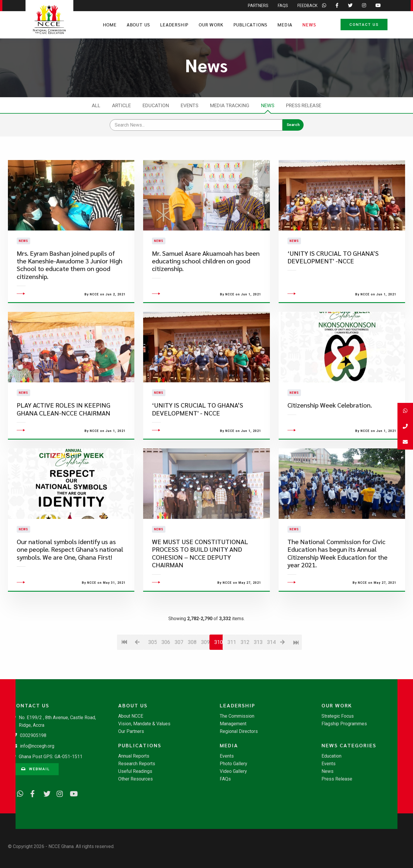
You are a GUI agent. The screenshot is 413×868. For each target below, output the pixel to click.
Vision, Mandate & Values (144, 724)
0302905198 (33, 735)
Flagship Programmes (344, 724)
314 (271, 674)
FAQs (225, 779)
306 (166, 674)
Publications (251, 25)
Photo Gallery (233, 764)
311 (232, 674)
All (96, 105)
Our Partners (131, 731)
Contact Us (364, 25)
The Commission (237, 716)
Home (110, 25)
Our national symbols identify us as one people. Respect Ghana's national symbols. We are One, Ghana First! (70, 581)
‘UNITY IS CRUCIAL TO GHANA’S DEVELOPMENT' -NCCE (333, 273)
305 (152, 674)
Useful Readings (135, 771)
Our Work (211, 25)
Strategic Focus (338, 716)
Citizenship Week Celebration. (330, 437)
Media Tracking (230, 105)
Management (233, 724)
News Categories (349, 745)
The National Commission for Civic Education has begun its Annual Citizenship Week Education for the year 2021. (337, 585)
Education (156, 105)
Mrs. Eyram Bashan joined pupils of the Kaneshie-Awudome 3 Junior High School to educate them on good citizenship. (70, 281)
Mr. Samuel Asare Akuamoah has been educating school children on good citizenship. (206, 277)
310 (219, 674)
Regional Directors (239, 731)
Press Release (304, 105)
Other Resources (136, 779)
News (309, 25)
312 (245, 674)
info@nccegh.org (37, 746)
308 (192, 674)
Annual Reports (134, 756)
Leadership (174, 25)
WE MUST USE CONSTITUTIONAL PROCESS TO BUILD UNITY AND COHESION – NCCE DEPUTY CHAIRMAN (200, 585)
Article (121, 105)
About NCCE (131, 716)
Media (285, 25)
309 (205, 674)
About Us (138, 25)
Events (189, 105)
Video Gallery (233, 771)
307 (179, 674)
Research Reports (137, 764)
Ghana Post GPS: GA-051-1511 (51, 757)
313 (258, 674)
